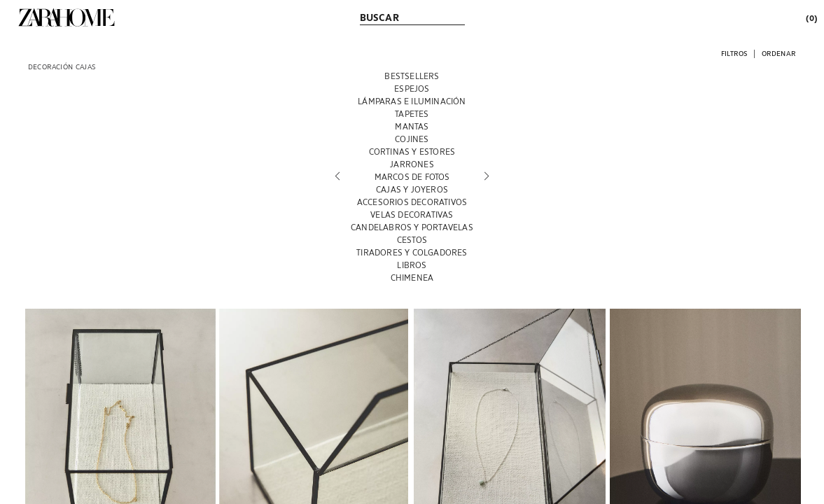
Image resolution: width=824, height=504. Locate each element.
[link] (67, 17)
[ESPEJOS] (412, 88)
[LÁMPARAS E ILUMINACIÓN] (412, 101)
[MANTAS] (412, 126)
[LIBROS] (412, 265)
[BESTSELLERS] (412, 76)
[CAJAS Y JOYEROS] (412, 189)
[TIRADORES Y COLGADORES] (412, 252)
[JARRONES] (412, 164)
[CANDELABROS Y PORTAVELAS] (412, 227)
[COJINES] (412, 139)
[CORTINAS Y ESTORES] (412, 151)
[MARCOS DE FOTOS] (412, 176)
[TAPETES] (412, 113)
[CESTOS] (412, 239)
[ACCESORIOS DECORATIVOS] (412, 202)
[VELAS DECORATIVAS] (412, 214)
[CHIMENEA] (412, 277)
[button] (734, 53)
